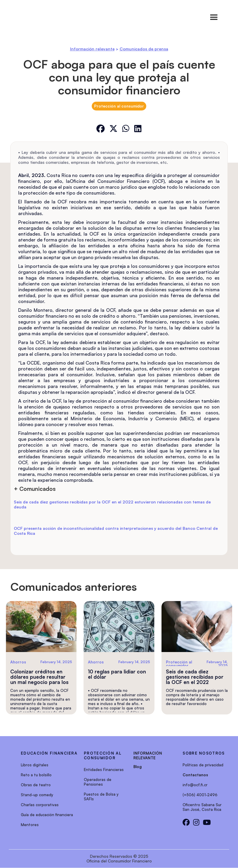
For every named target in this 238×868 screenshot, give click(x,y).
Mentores (30, 825)
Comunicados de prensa (144, 49)
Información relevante (92, 49)
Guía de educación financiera (47, 815)
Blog (137, 767)
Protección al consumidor (119, 106)
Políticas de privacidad (203, 765)
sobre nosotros (204, 753)
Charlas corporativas (40, 805)
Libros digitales (35, 765)
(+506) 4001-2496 (200, 795)
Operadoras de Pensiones (98, 782)
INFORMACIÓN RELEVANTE (148, 755)
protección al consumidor (103, 755)
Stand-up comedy (37, 795)
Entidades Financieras (104, 770)
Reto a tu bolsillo (36, 775)
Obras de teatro (36, 785)
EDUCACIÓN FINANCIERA (49, 753)
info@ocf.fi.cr (195, 785)
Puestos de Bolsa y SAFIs (101, 796)
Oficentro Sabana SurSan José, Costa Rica (202, 807)
